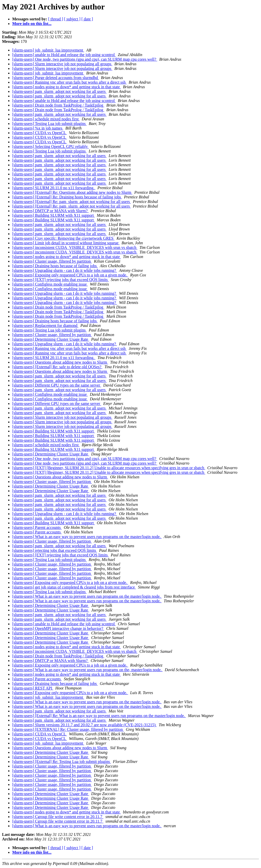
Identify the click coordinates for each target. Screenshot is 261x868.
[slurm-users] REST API (33, 688)
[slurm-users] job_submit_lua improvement (48, 50)
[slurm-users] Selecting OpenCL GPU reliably (50, 146)
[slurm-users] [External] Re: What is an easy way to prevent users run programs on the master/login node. (99, 716)
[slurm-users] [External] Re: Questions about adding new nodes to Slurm (72, 192)
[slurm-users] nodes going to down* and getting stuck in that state (67, 87)
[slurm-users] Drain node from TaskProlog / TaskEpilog (58, 105)
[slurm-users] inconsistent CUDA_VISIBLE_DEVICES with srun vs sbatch (75, 247)
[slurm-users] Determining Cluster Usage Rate (51, 339)
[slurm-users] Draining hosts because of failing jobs (55, 266)
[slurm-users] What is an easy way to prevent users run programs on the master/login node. (87, 537)
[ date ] (87, 19)
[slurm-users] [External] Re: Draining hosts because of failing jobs (67, 197)
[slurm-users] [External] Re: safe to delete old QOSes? (57, 367)
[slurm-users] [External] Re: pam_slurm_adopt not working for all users (71, 202)
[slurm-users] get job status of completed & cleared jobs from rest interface (74, 587)
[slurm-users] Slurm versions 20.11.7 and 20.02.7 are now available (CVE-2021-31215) (84, 725)
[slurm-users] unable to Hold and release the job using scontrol (64, 55)
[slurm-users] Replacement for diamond (45, 325)
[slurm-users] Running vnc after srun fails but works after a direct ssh (69, 82)
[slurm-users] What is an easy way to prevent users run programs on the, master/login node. (87, 670)
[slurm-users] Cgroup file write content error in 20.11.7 (58, 817)
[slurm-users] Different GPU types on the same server (57, 385)
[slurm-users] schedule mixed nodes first (46, 119)
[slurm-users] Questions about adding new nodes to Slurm (60, 362)
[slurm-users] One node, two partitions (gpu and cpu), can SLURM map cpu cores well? (85, 59)
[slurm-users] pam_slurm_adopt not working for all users (59, 91)
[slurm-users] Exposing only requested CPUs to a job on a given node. (70, 275)
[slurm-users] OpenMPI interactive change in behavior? (58, 628)
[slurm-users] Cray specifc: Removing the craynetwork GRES (63, 238)
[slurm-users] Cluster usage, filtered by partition (52, 261)
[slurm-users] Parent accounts (37, 527)
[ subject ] (72, 19)
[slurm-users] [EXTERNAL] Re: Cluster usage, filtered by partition (68, 729)
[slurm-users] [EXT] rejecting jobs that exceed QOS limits (61, 280)
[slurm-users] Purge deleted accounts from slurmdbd (56, 78)
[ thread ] (56, 19)
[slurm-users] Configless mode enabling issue (50, 284)
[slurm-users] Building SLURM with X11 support (54, 215)
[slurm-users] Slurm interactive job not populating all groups (62, 64)
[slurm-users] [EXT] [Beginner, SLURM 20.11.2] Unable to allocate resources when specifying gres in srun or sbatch (109, 468)
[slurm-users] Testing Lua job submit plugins (49, 124)
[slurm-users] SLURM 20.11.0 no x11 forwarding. (54, 188)
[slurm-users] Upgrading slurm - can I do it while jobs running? (65, 270)
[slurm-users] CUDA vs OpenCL (40, 133)
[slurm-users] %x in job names (38, 128)
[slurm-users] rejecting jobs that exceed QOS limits (55, 550)
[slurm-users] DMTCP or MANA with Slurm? (50, 211)
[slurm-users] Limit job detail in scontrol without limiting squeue (66, 243)
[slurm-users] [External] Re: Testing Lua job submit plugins (62, 762)
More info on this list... (32, 24)
